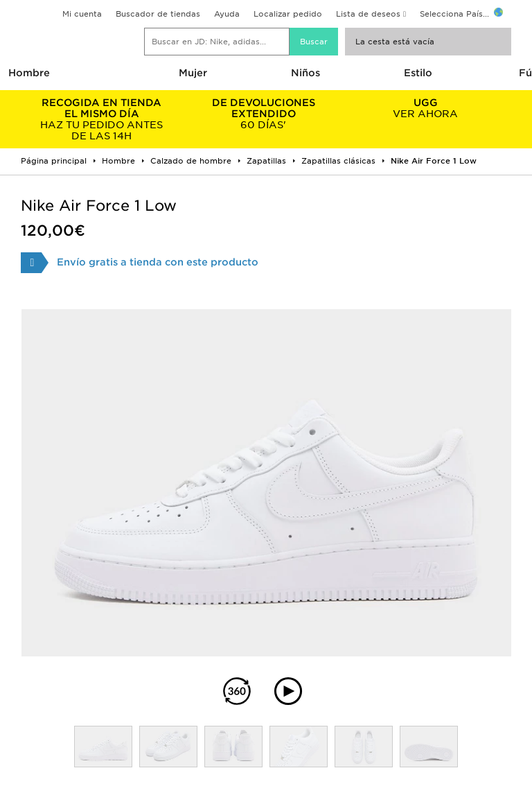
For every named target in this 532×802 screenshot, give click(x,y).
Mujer (193, 73)
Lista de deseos (368, 14)
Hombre (29, 73)
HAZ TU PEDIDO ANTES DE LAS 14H (102, 119)
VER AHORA (425, 108)
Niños (305, 73)
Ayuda (227, 14)
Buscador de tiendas (158, 14)
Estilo (418, 73)
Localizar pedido (288, 14)
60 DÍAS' (264, 114)
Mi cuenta (82, 14)
